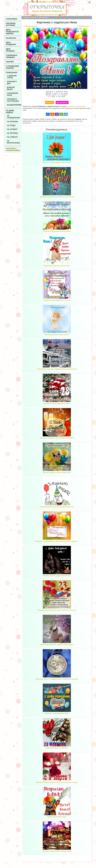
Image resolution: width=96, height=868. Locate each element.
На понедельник (13, 117)
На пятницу (12, 133)
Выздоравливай (13, 105)
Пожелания (11, 73)
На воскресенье (13, 142)
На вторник (12, 122)
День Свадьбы (10, 50)
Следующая (83, 26)
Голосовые (11, 19)
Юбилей (10, 62)
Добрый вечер (11, 88)
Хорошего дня (12, 83)
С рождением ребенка (12, 67)
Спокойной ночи (12, 94)
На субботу (12, 137)
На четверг (12, 129)
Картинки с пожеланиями (13, 149)
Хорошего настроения (13, 100)
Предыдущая (31, 26)
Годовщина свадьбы (12, 56)
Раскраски (11, 38)
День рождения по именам (12, 32)
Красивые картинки (11, 24)
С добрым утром (12, 77)
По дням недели (10, 112)
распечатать (62, 104)
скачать (49, 104)
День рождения (11, 44)
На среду (11, 125)
